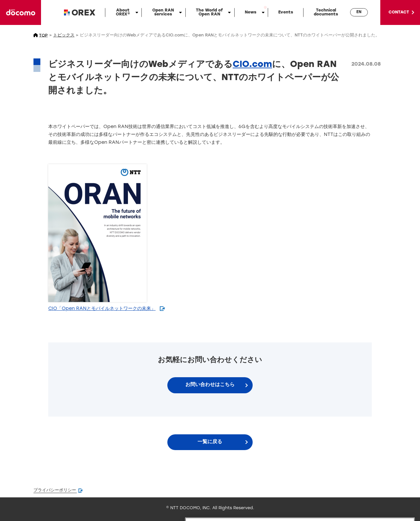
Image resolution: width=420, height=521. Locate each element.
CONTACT (399, 12)
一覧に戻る (210, 442)
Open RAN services (163, 13)
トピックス (64, 35)
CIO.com (252, 65)
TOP (43, 35)
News (251, 12)
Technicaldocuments (326, 13)
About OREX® (123, 13)
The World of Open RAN (209, 13)
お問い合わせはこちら (210, 385)
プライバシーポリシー (55, 490)
